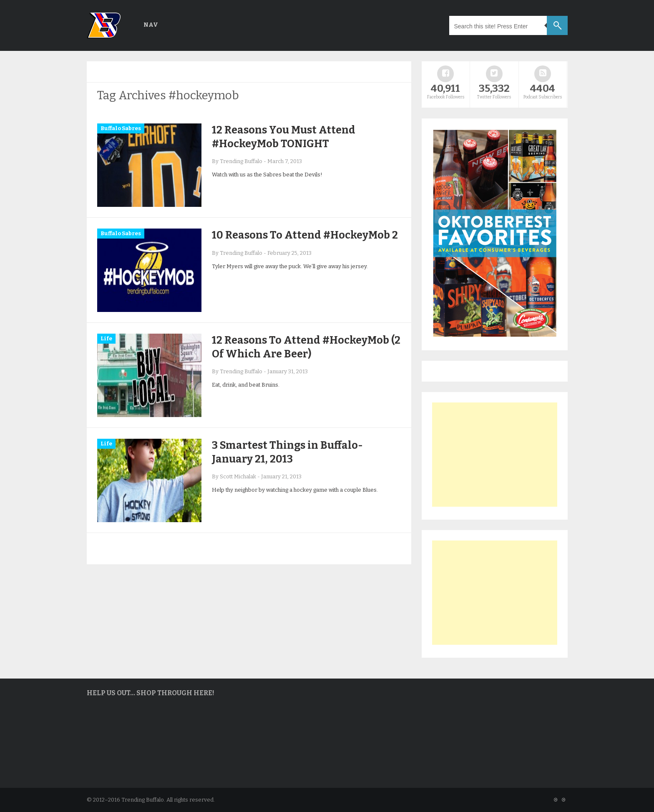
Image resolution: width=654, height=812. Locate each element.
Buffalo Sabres (121, 128)
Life (106, 338)
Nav (151, 25)
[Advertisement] (495, 455)
